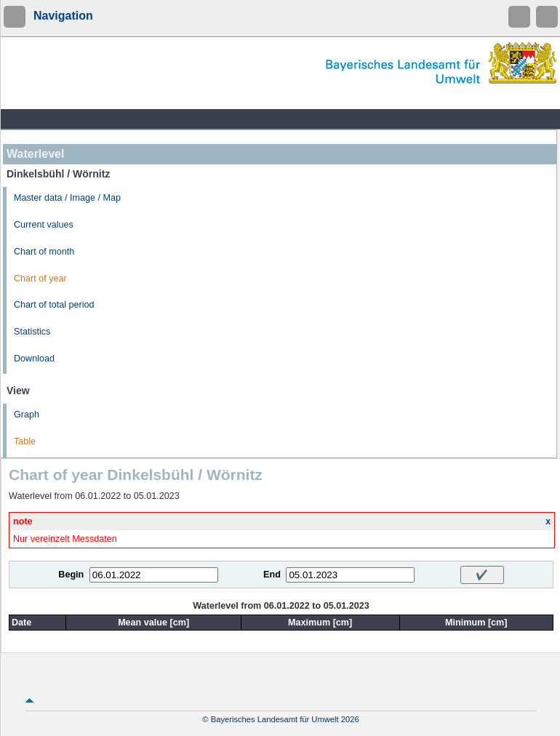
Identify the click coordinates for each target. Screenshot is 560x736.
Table (25, 441)
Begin (71, 575)
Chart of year (40, 279)
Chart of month (44, 252)
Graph (27, 415)
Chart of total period (54, 305)
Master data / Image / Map (67, 198)
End (272, 575)
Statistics (32, 332)
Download (34, 359)
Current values (44, 225)
